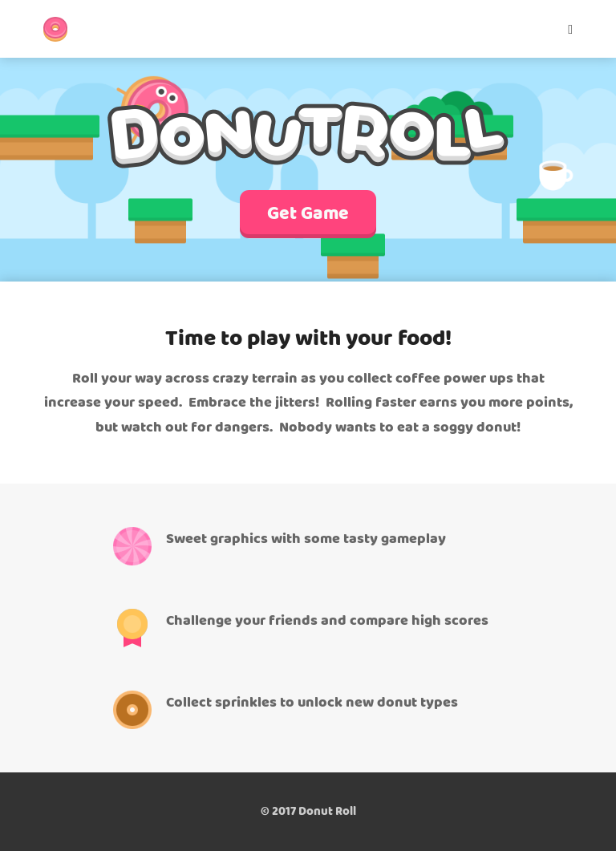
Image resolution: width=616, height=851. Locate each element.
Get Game (308, 214)
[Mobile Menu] (565, 29)
